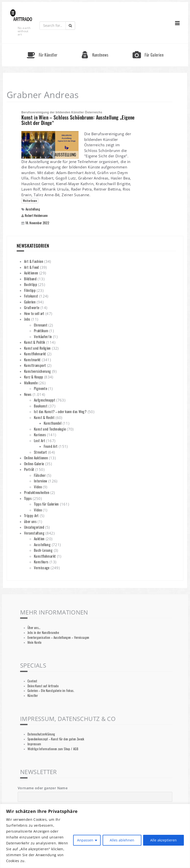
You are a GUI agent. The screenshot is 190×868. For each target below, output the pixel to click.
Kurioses (40, 434)
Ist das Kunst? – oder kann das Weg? (60, 411)
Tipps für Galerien (46, 504)
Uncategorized (34, 527)
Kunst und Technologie (50, 429)
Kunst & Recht (44, 417)
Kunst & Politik (35, 342)
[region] (95, 836)
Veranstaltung (34, 533)
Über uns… (34, 628)
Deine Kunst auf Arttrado (43, 686)
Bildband (30, 279)
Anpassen (85, 840)
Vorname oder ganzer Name (43, 788)
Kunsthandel (53, 423)
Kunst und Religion (37, 348)
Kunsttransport (35, 365)
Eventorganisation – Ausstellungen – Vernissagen (58, 637)
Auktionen (31, 273)
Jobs (27, 319)
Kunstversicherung (37, 371)
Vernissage (42, 568)
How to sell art (34, 313)
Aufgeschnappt (45, 400)
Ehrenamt (41, 325)
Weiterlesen (30, 201)
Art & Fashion (34, 261)
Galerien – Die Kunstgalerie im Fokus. (51, 691)
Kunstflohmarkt (35, 354)
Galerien (30, 302)
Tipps (28, 498)
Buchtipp (31, 284)
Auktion (39, 539)
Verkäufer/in (43, 336)
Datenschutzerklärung (41, 734)
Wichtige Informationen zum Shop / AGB (53, 749)
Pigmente (41, 388)
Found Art (51, 446)
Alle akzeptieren (163, 840)
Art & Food (32, 267)
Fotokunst (31, 296)
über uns (30, 521)
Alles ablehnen (122, 840)
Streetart (40, 452)
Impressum (34, 744)
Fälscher (40, 475)
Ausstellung (33, 209)
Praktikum (41, 330)
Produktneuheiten (37, 492)
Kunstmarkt (32, 359)
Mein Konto (35, 642)
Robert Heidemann (36, 215)
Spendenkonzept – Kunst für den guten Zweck (56, 739)
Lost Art (40, 440)
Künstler (33, 696)
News (28, 394)
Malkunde (31, 383)
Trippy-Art (31, 515)
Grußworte (32, 307)
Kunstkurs (41, 562)
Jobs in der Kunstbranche (43, 633)
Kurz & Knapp (34, 377)
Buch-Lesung (43, 550)
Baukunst (41, 406)
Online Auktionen (36, 458)
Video (38, 487)
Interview (41, 481)
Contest (32, 681)
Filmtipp (30, 290)
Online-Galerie (34, 464)
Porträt (29, 469)
